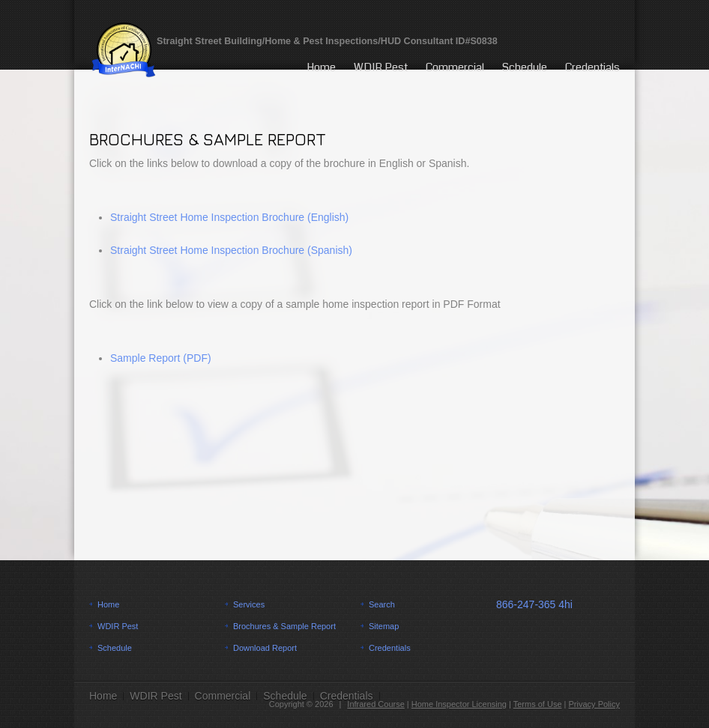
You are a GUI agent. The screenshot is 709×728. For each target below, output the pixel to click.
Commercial (455, 67)
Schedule (525, 67)
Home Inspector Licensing (459, 704)
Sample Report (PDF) (161, 358)
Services (249, 604)
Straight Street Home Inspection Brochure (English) (229, 217)
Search (382, 604)
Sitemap (384, 626)
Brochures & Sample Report (284, 626)
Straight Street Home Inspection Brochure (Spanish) (231, 250)
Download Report (265, 648)
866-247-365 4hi (534, 604)
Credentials (592, 67)
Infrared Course (375, 704)
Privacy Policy (594, 704)
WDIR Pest (381, 67)
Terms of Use (538, 704)
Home (321, 67)
